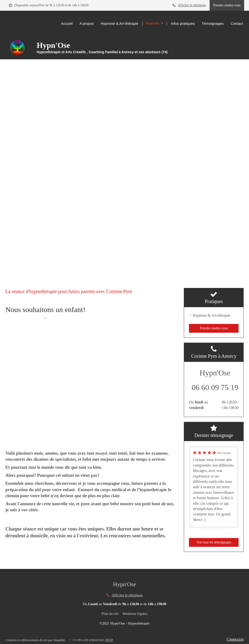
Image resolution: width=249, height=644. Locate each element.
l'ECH (109, 640)
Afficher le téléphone (192, 5)
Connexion (235, 639)
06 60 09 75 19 (215, 387)
